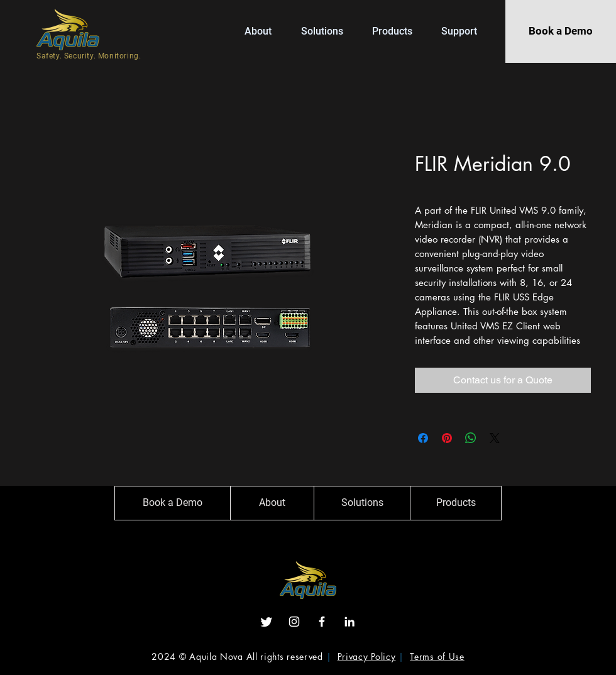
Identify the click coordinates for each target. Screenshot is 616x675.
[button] (397, 31)
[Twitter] (267, 622)
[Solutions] (362, 503)
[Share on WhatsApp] (471, 438)
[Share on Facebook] (423, 438)
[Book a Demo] (561, 31)
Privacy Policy (367, 656)
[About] (272, 503)
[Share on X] (495, 438)
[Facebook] (322, 622)
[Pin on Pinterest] (447, 438)
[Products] (456, 503)
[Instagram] (294, 622)
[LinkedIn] (349, 622)
